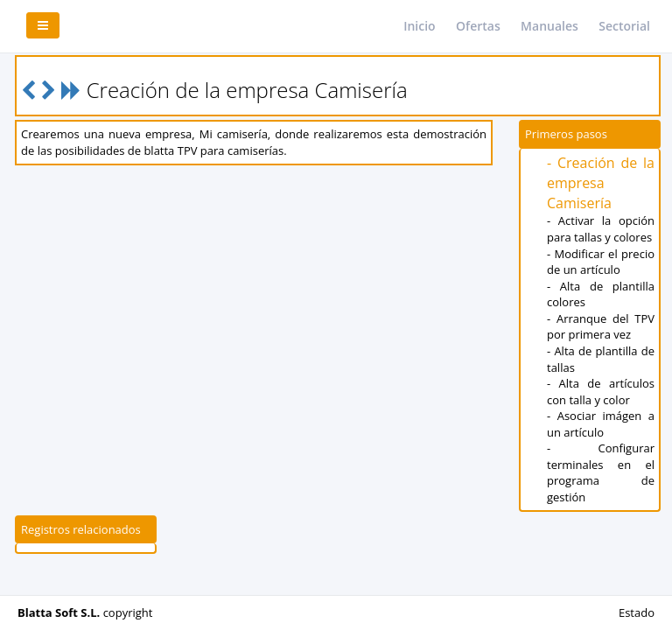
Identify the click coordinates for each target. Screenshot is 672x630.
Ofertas (478, 26)
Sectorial (624, 26)
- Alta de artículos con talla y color (601, 392)
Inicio (419, 26)
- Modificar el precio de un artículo (601, 262)
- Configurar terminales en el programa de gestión (601, 472)
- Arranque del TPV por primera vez (601, 327)
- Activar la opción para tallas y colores (601, 229)
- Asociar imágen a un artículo (601, 424)
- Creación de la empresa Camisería (601, 183)
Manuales (549, 26)
